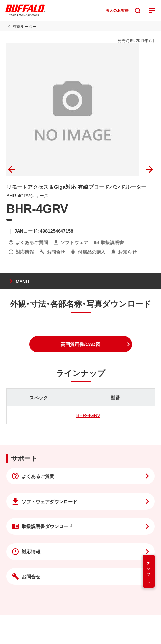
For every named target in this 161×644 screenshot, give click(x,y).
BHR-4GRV (88, 415)
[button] (81, 344)
